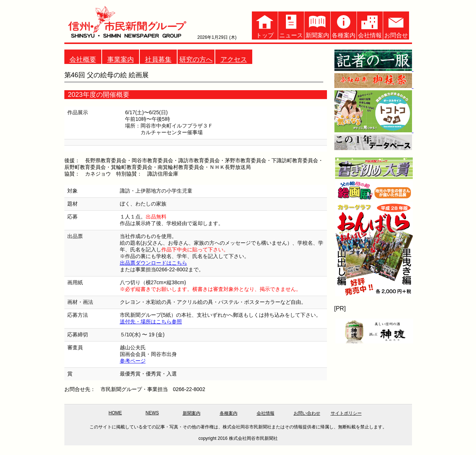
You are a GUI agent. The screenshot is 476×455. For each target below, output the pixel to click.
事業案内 (121, 60)
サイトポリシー (346, 413)
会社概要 (83, 60)
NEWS (152, 413)
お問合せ (396, 25)
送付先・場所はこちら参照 (151, 322)
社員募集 (158, 60)
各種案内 (344, 25)
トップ (265, 25)
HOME (115, 413)
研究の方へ (196, 60)
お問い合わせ (307, 413)
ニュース (291, 25)
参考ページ (133, 361)
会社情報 (370, 25)
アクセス (234, 60)
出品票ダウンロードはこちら (153, 263)
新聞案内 (317, 25)
